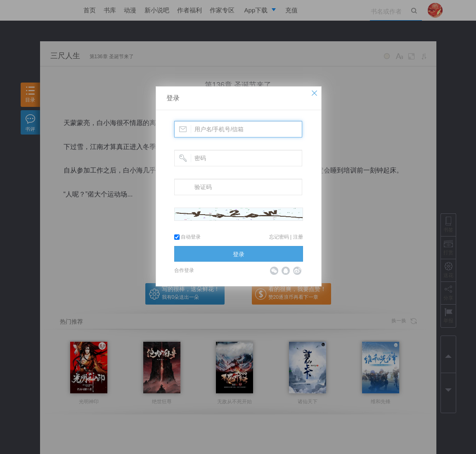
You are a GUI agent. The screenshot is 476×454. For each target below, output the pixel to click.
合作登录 (184, 270)
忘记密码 (279, 237)
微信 (274, 271)
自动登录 (187, 237)
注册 (298, 237)
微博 (297, 271)
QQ (286, 271)
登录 (173, 98)
